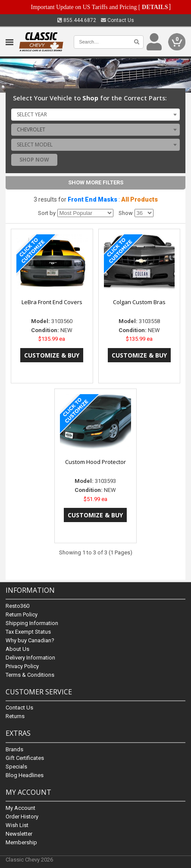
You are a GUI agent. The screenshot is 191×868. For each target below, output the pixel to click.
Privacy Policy (22, 667)
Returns (15, 717)
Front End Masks (92, 199)
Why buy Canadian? (30, 641)
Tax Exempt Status (28, 632)
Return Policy (22, 615)
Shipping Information (32, 624)
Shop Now (34, 160)
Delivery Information (30, 658)
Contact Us (117, 20)
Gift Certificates (25, 758)
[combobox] (95, 115)
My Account (20, 808)
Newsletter (19, 834)
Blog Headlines (25, 775)
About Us (17, 649)
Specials (16, 767)
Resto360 (17, 606)
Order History (22, 817)
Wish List (17, 825)
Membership (21, 842)
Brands (14, 749)
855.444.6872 (77, 20)
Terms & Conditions (30, 675)
